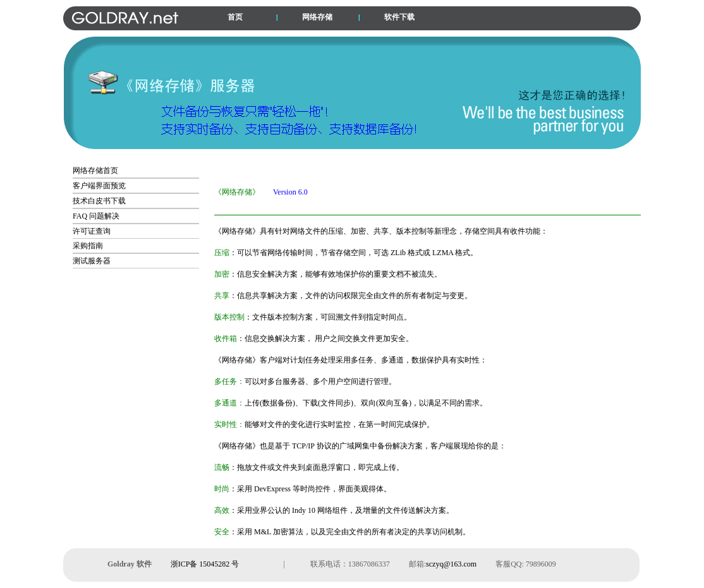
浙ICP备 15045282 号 (205, 564)
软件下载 (399, 17)
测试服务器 (92, 261)
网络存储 (317, 17)
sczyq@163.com (451, 564)
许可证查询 (92, 231)
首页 (235, 17)
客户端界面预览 (99, 186)
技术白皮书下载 (99, 201)
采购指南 (88, 246)
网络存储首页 (95, 171)
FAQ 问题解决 (96, 216)
